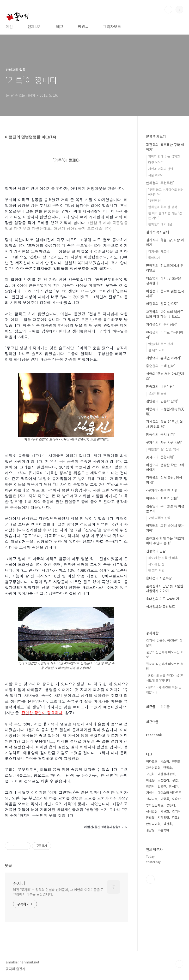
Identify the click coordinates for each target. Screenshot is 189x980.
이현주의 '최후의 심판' (162, 498)
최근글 (151, 707)
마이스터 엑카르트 (170, 793)
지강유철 (163, 818)
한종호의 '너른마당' (160, 386)
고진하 (150, 774)
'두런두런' (155, 201)
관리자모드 (112, 26)
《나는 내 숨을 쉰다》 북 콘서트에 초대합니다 (165, 678)
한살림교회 (153, 824)
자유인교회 (153, 768)
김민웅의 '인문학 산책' (162, 401)
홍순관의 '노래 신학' (160, 366)
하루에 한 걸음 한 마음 (163, 558)
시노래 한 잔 (156, 564)
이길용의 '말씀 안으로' (162, 304)
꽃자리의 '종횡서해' (160, 457)
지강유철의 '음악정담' (162, 324)
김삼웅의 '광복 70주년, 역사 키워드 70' (164, 424)
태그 (60, 26)
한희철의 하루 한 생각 (163, 207)
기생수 (150, 793)
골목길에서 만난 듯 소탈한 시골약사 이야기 (165, 588)
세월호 (165, 811)
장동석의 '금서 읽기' (160, 434)
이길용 (150, 780)
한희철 (150, 818)
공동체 (171, 805)
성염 (175, 780)
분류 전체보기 (156, 136)
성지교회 (152, 799)
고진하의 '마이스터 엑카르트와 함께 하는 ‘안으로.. (165, 314)
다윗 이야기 (156, 162)
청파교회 (152, 761)
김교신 (176, 818)
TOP (179, 964)
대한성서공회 (166, 774)
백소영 (165, 761)
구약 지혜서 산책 (159, 518)
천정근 (176, 761)
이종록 (165, 799)
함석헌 (173, 786)
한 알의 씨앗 (156, 570)
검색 (168, 10)
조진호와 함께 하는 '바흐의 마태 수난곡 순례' (165, 541)
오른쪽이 (163, 830)
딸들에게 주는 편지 (161, 344)
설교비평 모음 (157, 393)
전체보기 (35, 26)
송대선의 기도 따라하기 (163, 599)
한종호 (168, 768)
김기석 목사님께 (157, 232)
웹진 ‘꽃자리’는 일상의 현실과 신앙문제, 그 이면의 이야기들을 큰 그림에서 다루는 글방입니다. (58, 892)
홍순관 (176, 799)
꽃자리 (19, 883)
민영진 (162, 786)
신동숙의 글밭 (156, 551)
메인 (9, 26)
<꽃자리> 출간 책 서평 (162, 490)
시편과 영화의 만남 (161, 169)
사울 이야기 (156, 175)
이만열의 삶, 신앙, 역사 (164, 449)
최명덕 (150, 786)
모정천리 (163, 780)
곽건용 (168, 824)
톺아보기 (154, 258)
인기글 (165, 707)
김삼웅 (150, 830)
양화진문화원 (155, 805)
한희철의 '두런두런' (160, 183)
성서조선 (152, 811)
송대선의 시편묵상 (159, 578)
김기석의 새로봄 (159, 251)
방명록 (83, 26)
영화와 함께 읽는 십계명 (164, 156)
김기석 (176, 811)
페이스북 (150, 879)
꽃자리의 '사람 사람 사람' (164, 442)
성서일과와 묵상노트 (161, 607)
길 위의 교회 (156, 350)
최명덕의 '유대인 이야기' (164, 358)
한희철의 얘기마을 (160, 224)
